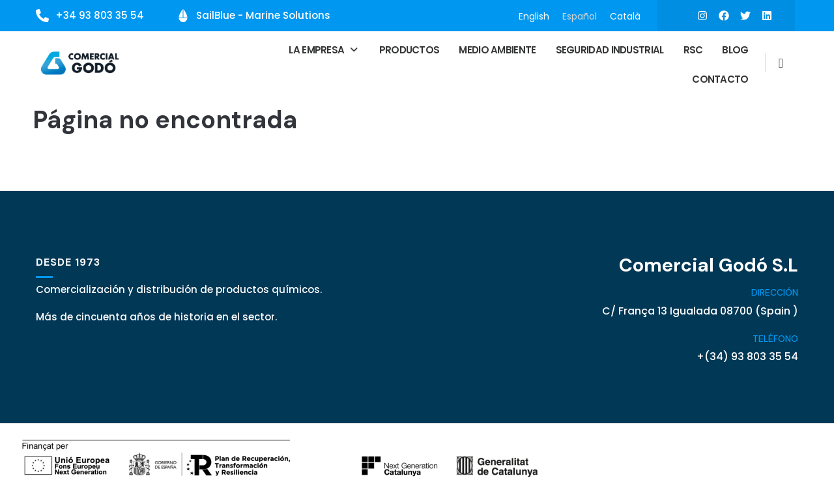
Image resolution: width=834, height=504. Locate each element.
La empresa (324, 49)
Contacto (720, 78)
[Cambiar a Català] (625, 16)
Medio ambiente (497, 49)
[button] (324, 49)
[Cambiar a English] (534, 16)
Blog (735, 49)
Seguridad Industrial (610, 49)
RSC (693, 49)
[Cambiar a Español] (580, 16)
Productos (410, 49)
